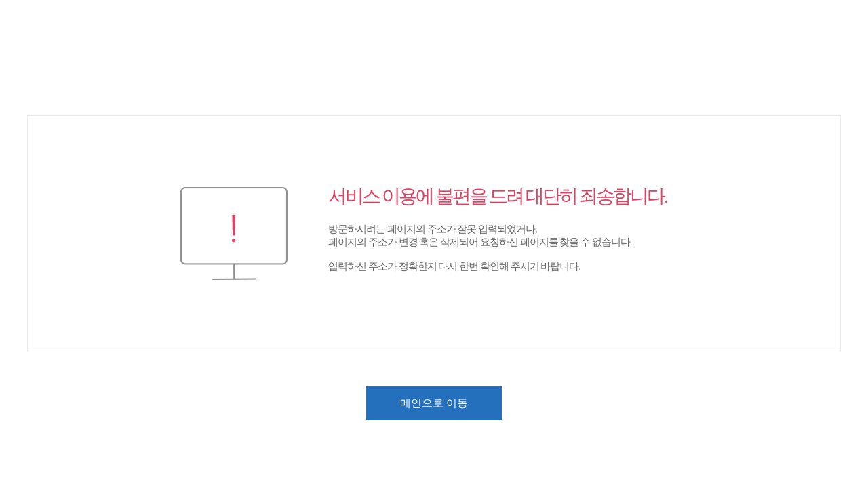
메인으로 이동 (434, 403)
